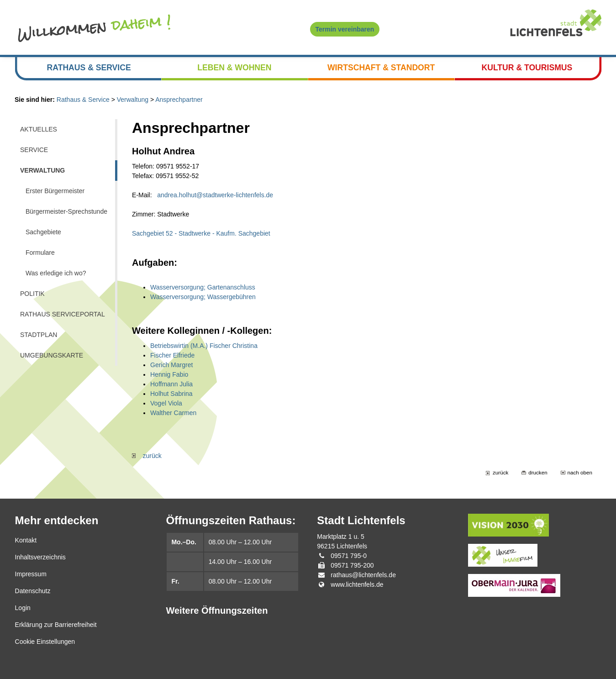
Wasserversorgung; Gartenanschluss (203, 287)
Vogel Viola (166, 403)
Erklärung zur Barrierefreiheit (56, 625)
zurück (147, 456)
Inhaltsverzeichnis (40, 557)
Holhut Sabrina (171, 394)
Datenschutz (33, 591)
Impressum (31, 574)
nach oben (580, 472)
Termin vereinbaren (345, 29)
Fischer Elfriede (172, 355)
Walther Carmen (173, 413)
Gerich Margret (171, 365)
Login (23, 608)
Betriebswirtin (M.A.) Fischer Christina (204, 346)
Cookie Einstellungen (45, 642)
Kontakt (26, 540)
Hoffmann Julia (171, 384)
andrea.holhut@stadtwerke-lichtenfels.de (215, 195)
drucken (538, 472)
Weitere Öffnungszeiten (217, 611)
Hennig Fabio (169, 374)
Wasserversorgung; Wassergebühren (203, 297)
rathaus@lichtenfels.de (363, 575)
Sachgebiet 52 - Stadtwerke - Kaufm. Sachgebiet (201, 233)
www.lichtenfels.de (357, 584)
